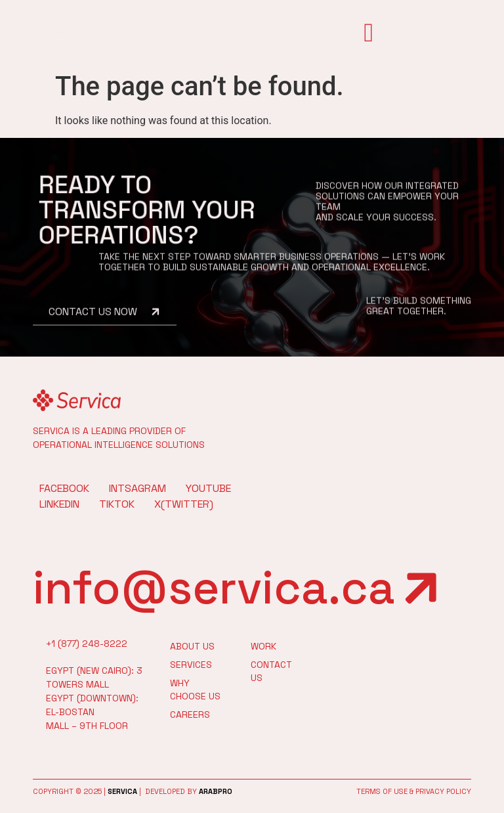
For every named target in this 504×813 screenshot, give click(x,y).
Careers (190, 714)
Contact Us (267, 671)
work (263, 646)
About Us (192, 646)
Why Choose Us (195, 690)
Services (191, 665)
